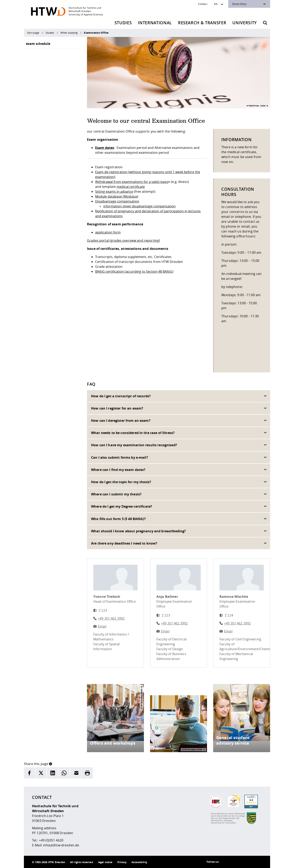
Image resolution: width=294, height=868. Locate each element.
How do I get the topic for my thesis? (121, 482)
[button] (51, 763)
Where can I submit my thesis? (116, 494)
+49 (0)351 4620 (51, 840)
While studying (69, 33)
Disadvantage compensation (117, 201)
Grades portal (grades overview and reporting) (123, 240)
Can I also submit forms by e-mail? (120, 457)
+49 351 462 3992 (111, 618)
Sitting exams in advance (114, 192)
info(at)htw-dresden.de (61, 845)
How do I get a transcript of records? (121, 396)
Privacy (122, 862)
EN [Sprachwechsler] (216, 4)
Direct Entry (239, 4)
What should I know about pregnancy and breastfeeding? (138, 531)
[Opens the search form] (265, 23)
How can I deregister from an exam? (121, 421)
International (155, 23)
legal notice (105, 862)
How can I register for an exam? (117, 408)
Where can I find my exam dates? (118, 470)
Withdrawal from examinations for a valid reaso (132, 182)
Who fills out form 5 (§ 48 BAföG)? (118, 519)
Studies (123, 23)
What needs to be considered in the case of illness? (133, 433)
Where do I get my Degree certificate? (122, 506)
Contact (203, 4)
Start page (33, 33)
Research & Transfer (202, 23)
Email (102, 626)
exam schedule (38, 44)
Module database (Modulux (116, 196)
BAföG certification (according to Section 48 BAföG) (134, 271)
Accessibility (139, 862)
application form (108, 232)
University (245, 23)
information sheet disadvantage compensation (139, 206)
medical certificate (131, 187)
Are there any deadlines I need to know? (124, 543)
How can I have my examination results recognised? (134, 445)
